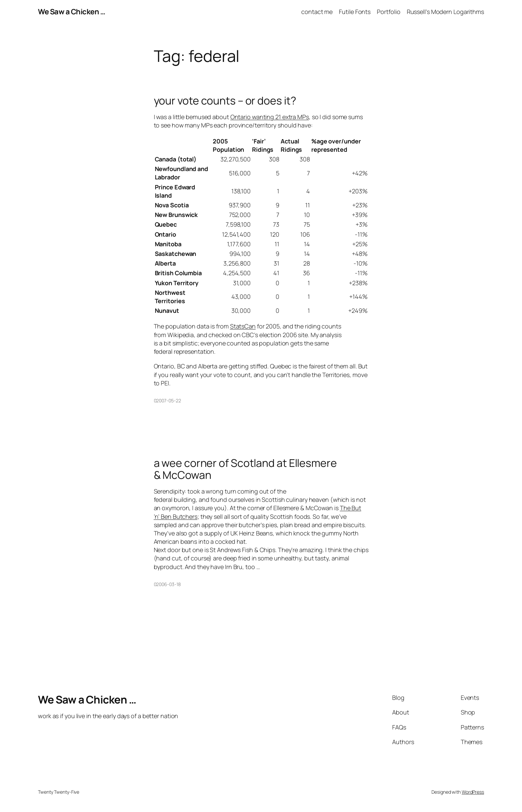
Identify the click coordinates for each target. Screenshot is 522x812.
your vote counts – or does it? (225, 101)
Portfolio (389, 12)
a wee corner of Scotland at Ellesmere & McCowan (245, 469)
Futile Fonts (355, 12)
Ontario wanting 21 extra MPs (270, 117)
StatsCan (243, 326)
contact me (317, 12)
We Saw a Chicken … (72, 12)
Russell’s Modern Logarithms (445, 12)
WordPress (473, 792)
